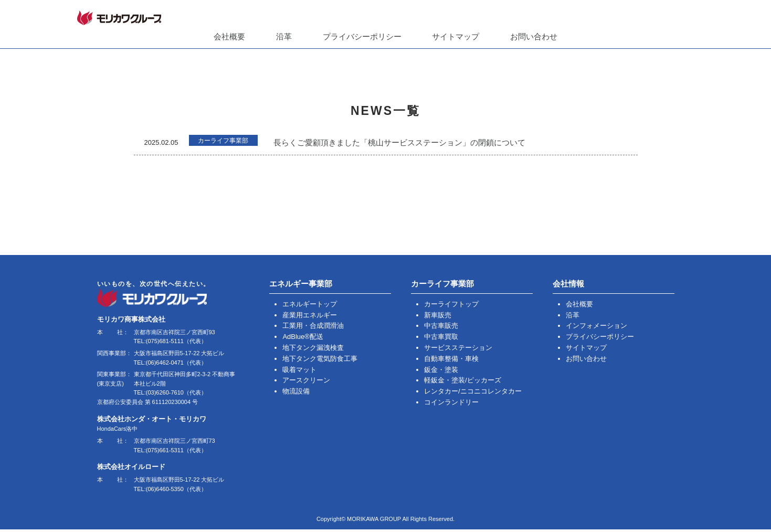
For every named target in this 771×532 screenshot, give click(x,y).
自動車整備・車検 (451, 358)
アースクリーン (306, 380)
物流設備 (296, 391)
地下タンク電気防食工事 (320, 358)
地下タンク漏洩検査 (313, 347)
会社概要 (229, 36)
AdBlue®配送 (303, 336)
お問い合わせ (534, 36)
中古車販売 (441, 325)
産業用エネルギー (310, 315)
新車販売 (438, 315)
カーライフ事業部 (228, 142)
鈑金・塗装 (441, 369)
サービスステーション (458, 347)
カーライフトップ (451, 304)
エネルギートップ (310, 304)
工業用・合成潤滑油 (313, 325)
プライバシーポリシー (362, 36)
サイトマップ (456, 36)
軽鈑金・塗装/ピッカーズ (463, 380)
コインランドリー (451, 402)
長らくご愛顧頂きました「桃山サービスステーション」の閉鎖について (409, 142)
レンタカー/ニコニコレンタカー (473, 391)
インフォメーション (596, 325)
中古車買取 (441, 336)
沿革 (284, 36)
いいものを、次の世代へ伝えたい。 (169, 295)
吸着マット (299, 369)
